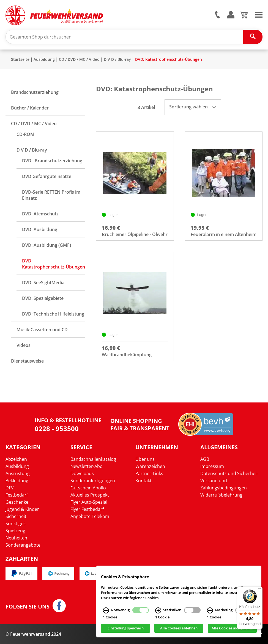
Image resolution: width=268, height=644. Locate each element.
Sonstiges (16, 524)
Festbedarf (17, 495)
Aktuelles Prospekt (90, 495)
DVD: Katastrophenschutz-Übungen (169, 59)
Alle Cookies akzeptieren (232, 628)
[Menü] (259, 590)
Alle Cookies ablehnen (179, 628)
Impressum (212, 466)
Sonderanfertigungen (93, 481)
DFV (10, 488)
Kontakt (143, 481)
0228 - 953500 (57, 428)
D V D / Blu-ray (117, 59)
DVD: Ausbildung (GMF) (47, 245)
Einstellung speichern (126, 628)
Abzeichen (16, 459)
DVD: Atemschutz (40, 214)
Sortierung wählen (193, 107)
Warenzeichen (150, 466)
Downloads (82, 473)
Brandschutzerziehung (35, 92)
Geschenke (17, 502)
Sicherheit (16, 516)
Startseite (20, 59)
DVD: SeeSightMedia (43, 283)
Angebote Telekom (90, 516)
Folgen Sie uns (28, 607)
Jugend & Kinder (22, 509)
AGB (205, 459)
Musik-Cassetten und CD (42, 330)
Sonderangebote (23, 545)
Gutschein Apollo (88, 488)
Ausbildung (44, 59)
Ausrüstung (18, 473)
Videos (24, 345)
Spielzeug (15, 531)
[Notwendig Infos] (106, 610)
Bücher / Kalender (30, 108)
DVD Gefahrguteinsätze (47, 176)
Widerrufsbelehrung (221, 495)
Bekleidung (17, 481)
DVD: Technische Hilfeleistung (53, 314)
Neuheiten (16, 538)
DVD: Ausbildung (40, 229)
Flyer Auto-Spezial (89, 502)
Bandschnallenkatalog (93, 459)
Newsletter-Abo (87, 466)
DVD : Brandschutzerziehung (52, 161)
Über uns (145, 459)
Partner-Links (149, 473)
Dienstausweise (27, 361)
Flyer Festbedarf (87, 509)
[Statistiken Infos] (158, 610)
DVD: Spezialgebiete (43, 298)
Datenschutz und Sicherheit (229, 473)
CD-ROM (25, 134)
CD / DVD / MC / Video (79, 59)
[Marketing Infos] (210, 610)
